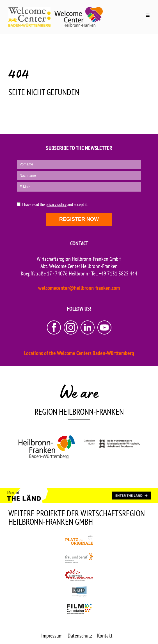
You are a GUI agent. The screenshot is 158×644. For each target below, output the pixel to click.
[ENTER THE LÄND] (131, 496)
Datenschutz (80, 636)
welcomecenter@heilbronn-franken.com (79, 288)
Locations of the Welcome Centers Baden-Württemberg (79, 353)
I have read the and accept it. (55, 204)
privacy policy (56, 204)
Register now (79, 219)
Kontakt (105, 636)
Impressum (52, 636)
